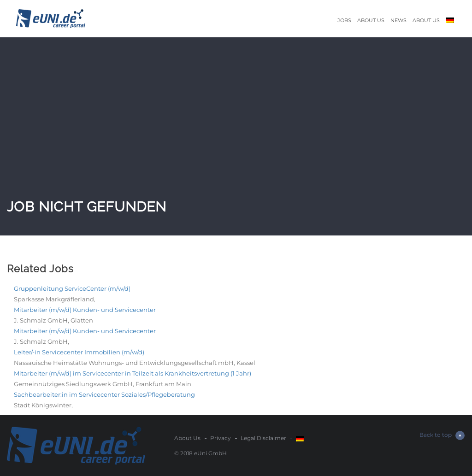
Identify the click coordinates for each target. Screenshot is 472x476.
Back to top (442, 435)
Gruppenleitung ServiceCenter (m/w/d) (72, 288)
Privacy (221, 438)
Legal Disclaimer (263, 438)
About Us (371, 20)
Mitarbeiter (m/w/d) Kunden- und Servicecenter (85, 310)
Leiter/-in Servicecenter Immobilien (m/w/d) (79, 352)
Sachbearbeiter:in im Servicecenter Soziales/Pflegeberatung (104, 394)
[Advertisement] (236, 127)
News (398, 20)
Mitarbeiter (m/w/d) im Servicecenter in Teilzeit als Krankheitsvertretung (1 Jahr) (133, 373)
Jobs (344, 20)
